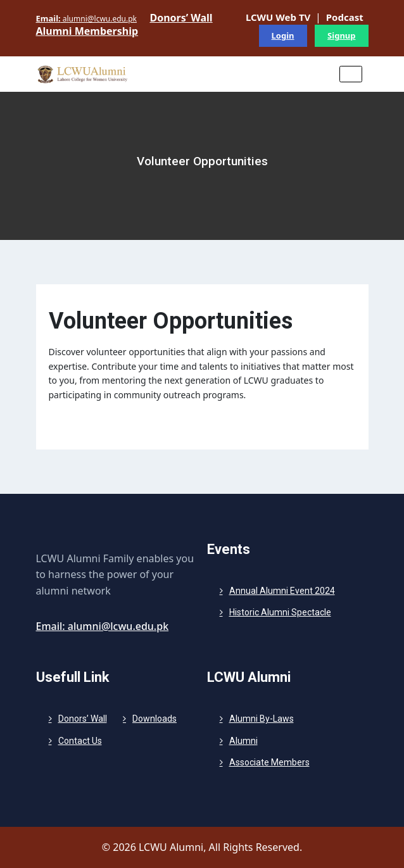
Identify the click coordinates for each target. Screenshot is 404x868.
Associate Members (269, 762)
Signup (341, 35)
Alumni (243, 741)
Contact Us (80, 741)
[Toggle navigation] (351, 74)
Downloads (155, 719)
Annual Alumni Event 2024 (282, 591)
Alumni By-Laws (262, 719)
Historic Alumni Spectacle (280, 612)
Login (283, 35)
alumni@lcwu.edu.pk (87, 18)
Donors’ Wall (83, 719)
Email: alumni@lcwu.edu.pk (103, 626)
